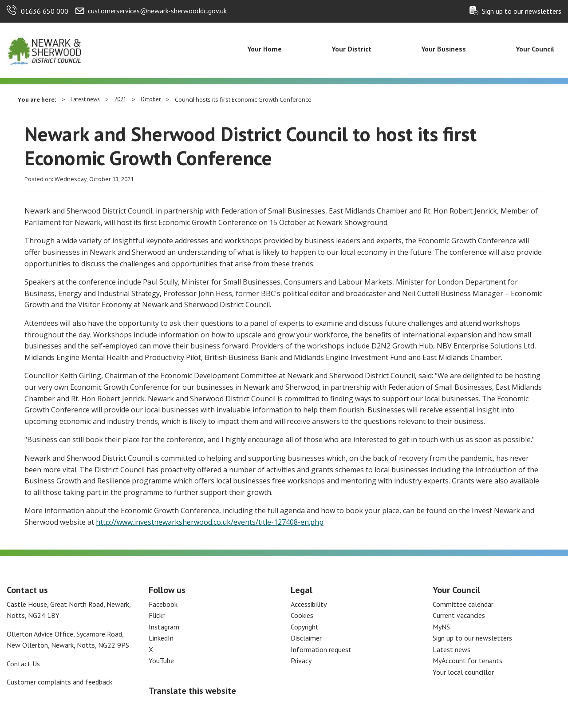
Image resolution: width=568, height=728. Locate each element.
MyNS (441, 627)
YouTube (161, 661)
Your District (351, 49)
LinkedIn (161, 638)
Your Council (535, 49)
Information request (321, 649)
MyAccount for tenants (467, 661)
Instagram (164, 627)
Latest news (85, 99)
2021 (120, 99)
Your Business (444, 49)
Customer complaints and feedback (59, 682)
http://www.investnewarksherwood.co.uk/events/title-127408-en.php (210, 522)
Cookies (302, 615)
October (151, 99)
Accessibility (309, 604)
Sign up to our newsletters (522, 11)
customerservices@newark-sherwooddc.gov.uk (157, 11)
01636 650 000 (45, 11)
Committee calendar (463, 604)
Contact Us (23, 664)
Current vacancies (459, 615)
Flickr (157, 615)
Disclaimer (306, 638)
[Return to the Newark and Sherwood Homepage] (44, 49)
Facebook (163, 604)
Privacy (301, 661)
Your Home (264, 49)
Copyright (305, 627)
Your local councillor (463, 672)
